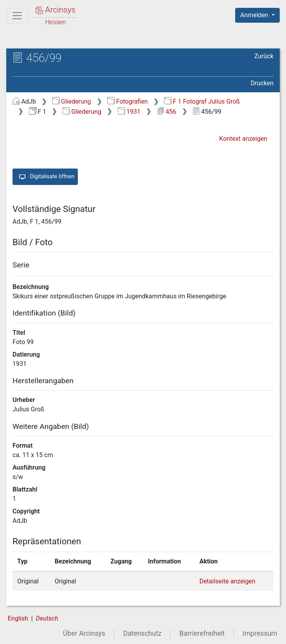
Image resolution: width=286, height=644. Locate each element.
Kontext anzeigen (243, 139)
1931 (129, 112)
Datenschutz (142, 633)
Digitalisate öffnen (45, 177)
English (18, 618)
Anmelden (255, 15)
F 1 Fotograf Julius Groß (202, 101)
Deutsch (47, 618)
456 (166, 112)
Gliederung (71, 101)
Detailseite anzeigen (228, 581)
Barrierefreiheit (202, 633)
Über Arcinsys (84, 633)
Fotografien (127, 101)
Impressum (260, 633)
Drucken (262, 83)
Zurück (264, 56)
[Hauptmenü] (17, 16)
